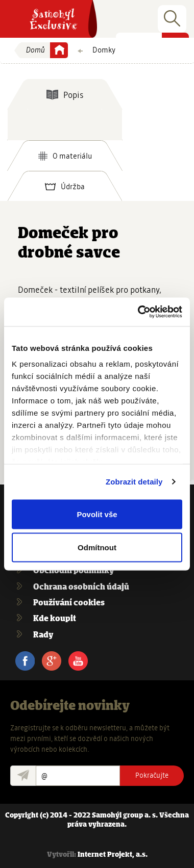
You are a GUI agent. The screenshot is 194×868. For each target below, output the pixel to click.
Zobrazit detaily (134, 482)
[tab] (65, 94)
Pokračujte (152, 775)
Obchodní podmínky (74, 571)
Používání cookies (69, 603)
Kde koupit (55, 619)
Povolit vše (97, 514)
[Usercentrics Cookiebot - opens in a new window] (139, 312)
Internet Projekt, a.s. (113, 855)
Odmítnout (97, 547)
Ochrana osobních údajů (81, 587)
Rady (43, 635)
